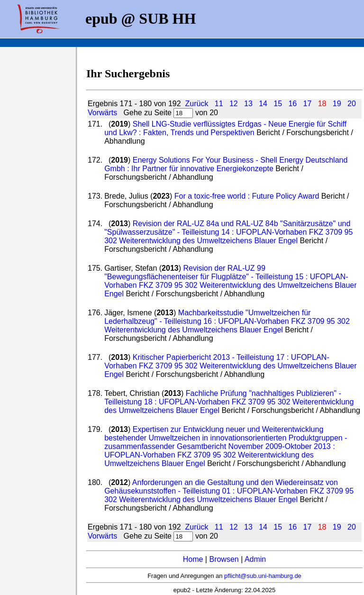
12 (234, 104)
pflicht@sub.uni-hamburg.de (263, 576)
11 (219, 104)
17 (308, 104)
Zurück (196, 104)
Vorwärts (102, 113)
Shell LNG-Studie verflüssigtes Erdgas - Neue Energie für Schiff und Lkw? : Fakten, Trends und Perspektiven (225, 128)
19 (337, 104)
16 (292, 104)
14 (263, 104)
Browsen (224, 559)
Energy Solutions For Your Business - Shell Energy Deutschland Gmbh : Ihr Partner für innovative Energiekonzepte (226, 164)
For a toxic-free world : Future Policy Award (247, 196)
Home (193, 559)
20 (352, 104)
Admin (255, 559)
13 (248, 104)
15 (278, 104)
